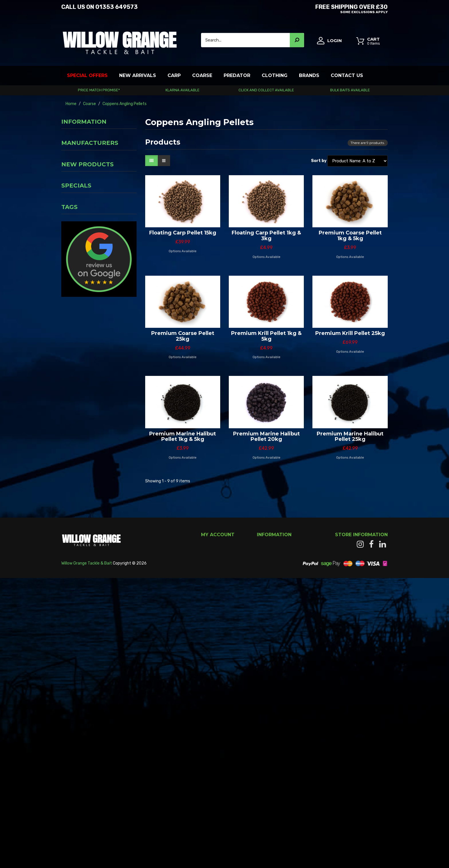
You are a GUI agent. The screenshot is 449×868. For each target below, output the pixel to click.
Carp (174, 75)
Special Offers (87, 75)
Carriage (71, 138)
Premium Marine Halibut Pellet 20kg (266, 437)
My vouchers (213, 764)
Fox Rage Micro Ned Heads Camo (114, 264)
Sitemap (265, 770)
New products (87, 241)
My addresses (213, 752)
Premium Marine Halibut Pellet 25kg (350, 437)
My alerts (209, 775)
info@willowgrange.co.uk (365, 795)
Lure (110, 584)
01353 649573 (117, 7)
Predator (237, 75)
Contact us (267, 747)
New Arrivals (138, 75)
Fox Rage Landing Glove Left (113, 329)
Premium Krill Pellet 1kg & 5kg (266, 336)
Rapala (98, 592)
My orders (210, 741)
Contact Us (347, 75)
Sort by (319, 161)
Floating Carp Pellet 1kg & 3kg (266, 236)
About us (71, 166)
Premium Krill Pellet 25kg (350, 333)
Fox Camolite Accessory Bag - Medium (114, 393)
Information (84, 122)
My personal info (216, 758)
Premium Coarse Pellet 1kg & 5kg (350, 236)
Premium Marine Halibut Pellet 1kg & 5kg (183, 437)
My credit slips (214, 747)
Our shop (71, 185)
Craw (93, 584)
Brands (309, 75)
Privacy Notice (77, 147)
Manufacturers (90, 204)
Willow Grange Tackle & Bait (87, 853)
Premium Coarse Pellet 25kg (183, 336)
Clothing (275, 75)
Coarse (202, 75)
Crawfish (73, 584)
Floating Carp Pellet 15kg (183, 233)
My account (212, 735)
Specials (76, 472)
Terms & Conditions (81, 156)
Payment (72, 175)
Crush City (75, 592)
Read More (71, 767)
